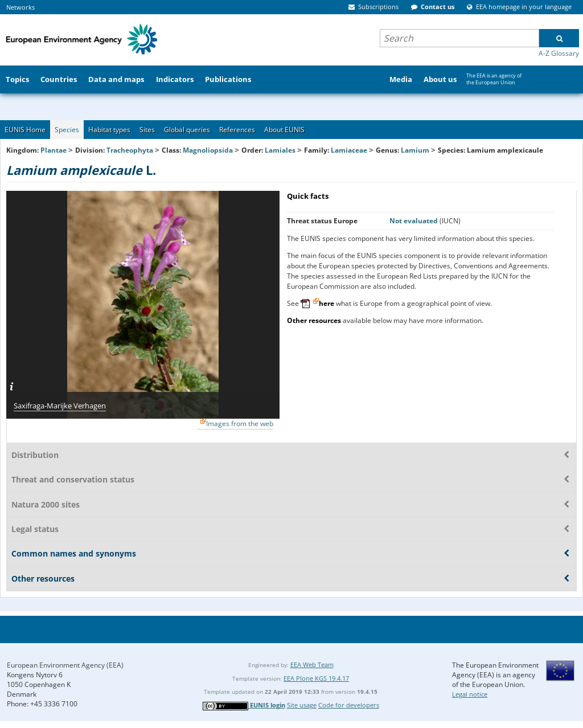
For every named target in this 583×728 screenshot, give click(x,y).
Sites (147, 130)
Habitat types (109, 130)
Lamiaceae (349, 150)
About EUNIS (284, 130)
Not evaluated (414, 221)
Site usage (302, 705)
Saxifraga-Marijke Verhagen (60, 406)
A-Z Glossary (559, 53)
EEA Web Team (312, 664)
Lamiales (280, 150)
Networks (20, 7)
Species (67, 130)
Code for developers (349, 705)
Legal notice (470, 694)
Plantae (54, 150)
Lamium (416, 150)
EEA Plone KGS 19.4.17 (316, 678)
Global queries (187, 130)
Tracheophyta (130, 150)
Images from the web (240, 424)
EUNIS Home (25, 130)
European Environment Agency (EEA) (65, 665)
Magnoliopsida (208, 150)
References (237, 130)
